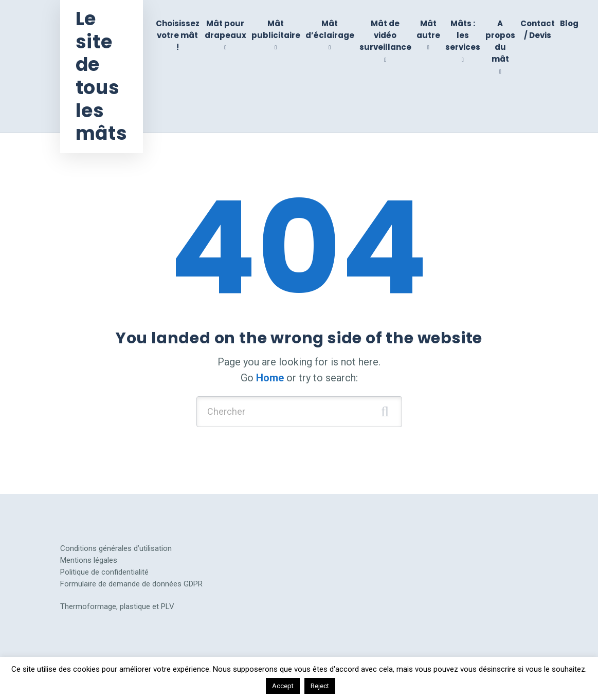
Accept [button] (283, 686)
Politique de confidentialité (104, 572)
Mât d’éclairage (330, 29)
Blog (569, 23)
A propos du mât (500, 41)
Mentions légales (89, 560)
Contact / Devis (538, 29)
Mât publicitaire (276, 29)
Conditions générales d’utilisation (116, 548)
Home (270, 378)
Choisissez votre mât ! (178, 35)
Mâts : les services (463, 35)
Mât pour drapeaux (225, 29)
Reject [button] (320, 686)
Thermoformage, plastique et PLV (117, 606)
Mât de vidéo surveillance (385, 35)
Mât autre (428, 29)
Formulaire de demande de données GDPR (131, 584)
